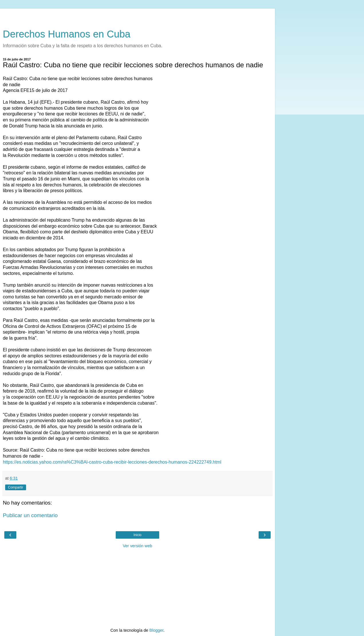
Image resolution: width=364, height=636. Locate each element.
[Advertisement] (137, 16)
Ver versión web (137, 546)
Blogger (157, 630)
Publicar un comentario (30, 515)
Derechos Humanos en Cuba (67, 34)
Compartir (16, 487)
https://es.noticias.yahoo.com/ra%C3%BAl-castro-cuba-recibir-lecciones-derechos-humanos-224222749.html (112, 462)
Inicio (137, 535)
